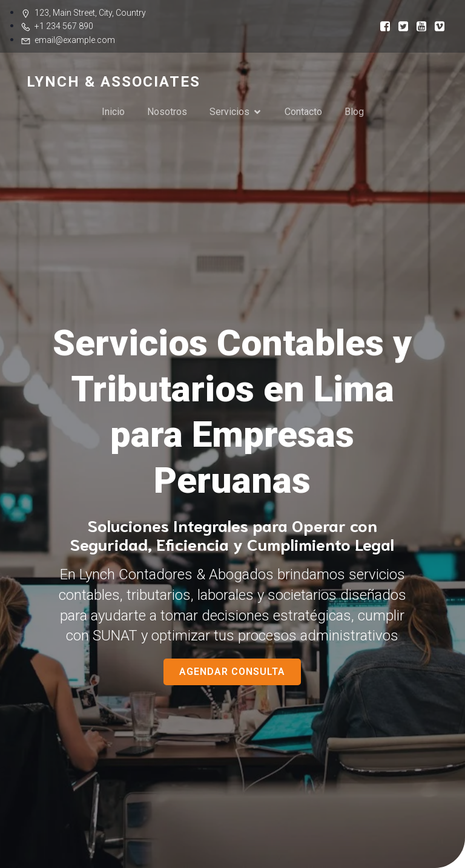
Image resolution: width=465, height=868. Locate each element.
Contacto (303, 112)
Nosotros (167, 112)
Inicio (113, 112)
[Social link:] (381, 26)
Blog (354, 112)
